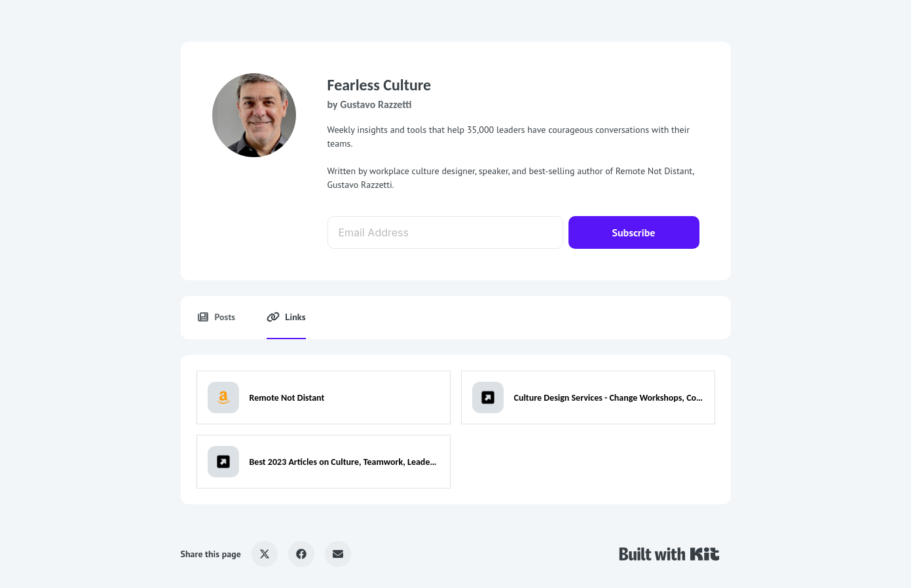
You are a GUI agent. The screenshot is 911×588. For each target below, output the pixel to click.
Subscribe (634, 232)
